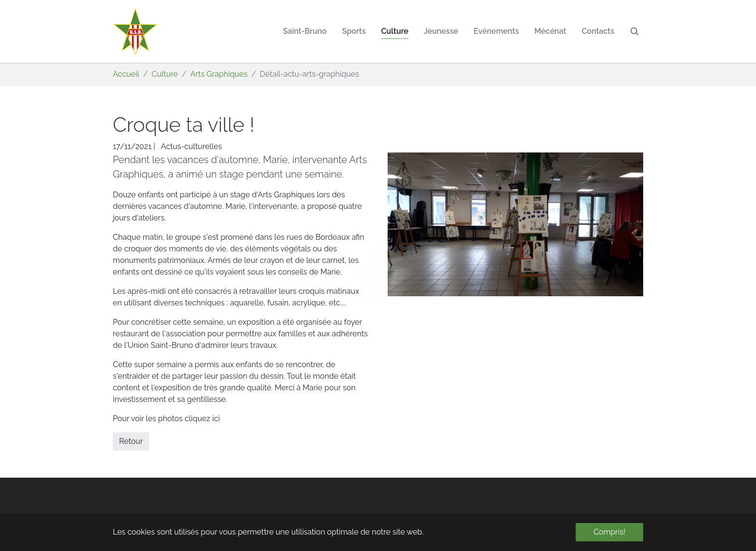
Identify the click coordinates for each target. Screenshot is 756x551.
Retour (131, 441)
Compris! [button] (609, 532)
